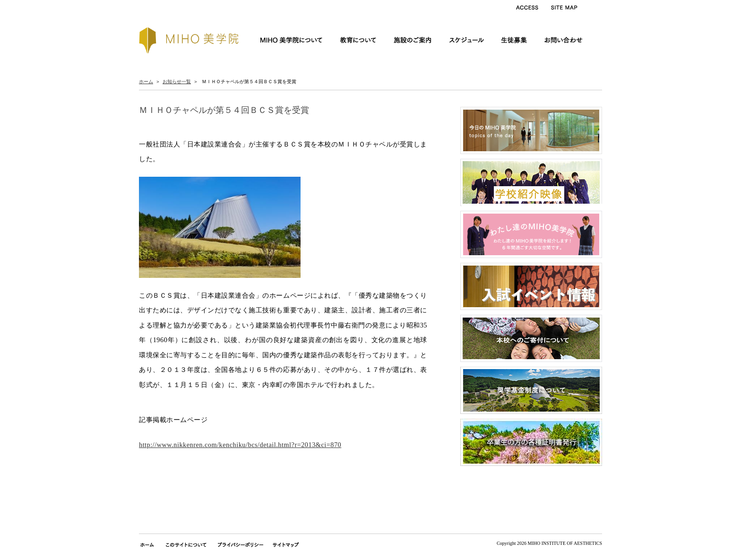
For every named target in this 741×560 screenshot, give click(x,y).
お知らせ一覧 (177, 82)
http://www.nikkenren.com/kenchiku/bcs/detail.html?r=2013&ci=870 (240, 445)
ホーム (146, 82)
